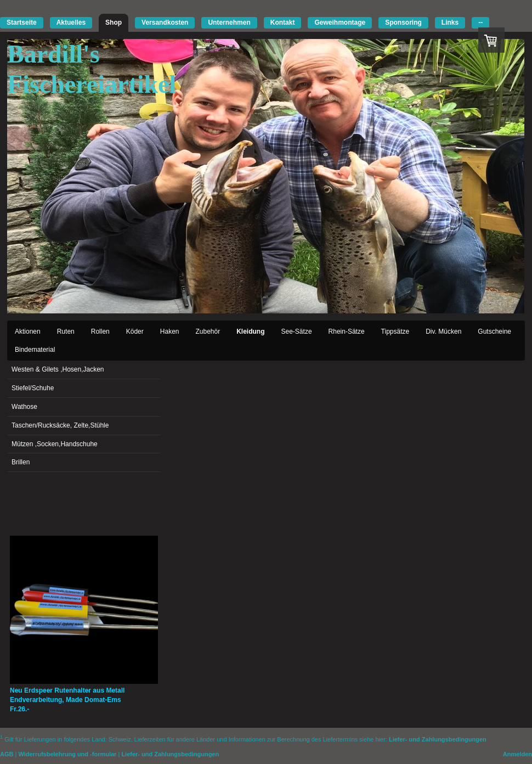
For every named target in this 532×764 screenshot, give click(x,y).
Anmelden (517, 754)
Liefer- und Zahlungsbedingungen (438, 739)
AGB (7, 754)
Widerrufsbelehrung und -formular (67, 754)
